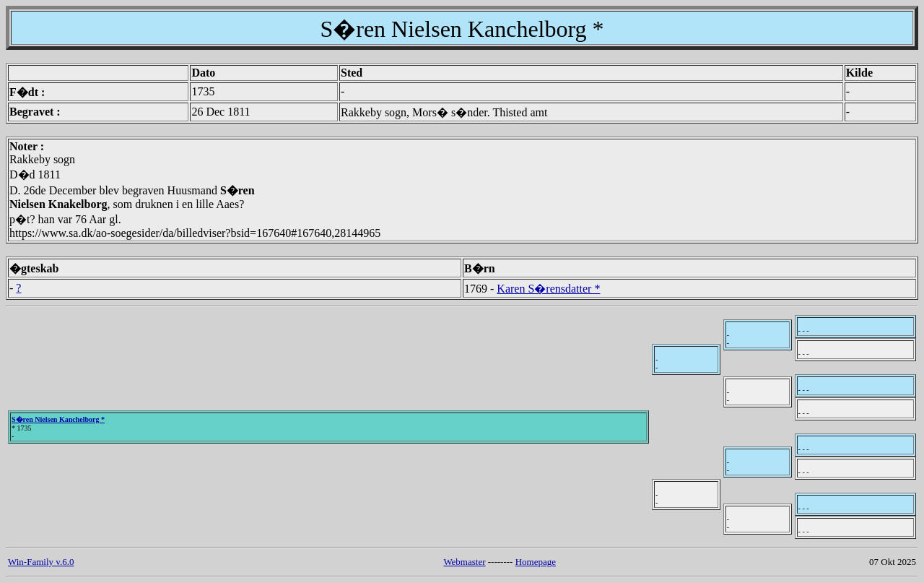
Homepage (536, 562)
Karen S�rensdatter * (548, 289)
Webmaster (464, 562)
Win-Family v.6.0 (41, 562)
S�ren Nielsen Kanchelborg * (58, 419)
